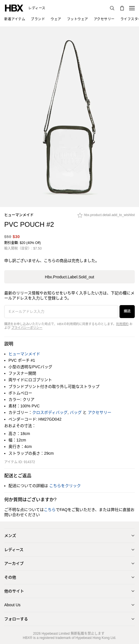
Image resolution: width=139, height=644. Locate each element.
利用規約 (122, 324)
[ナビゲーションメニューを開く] (132, 8)
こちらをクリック (65, 486)
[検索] (112, 8)
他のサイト (14, 591)
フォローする (16, 619)
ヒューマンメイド (19, 215)
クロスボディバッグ (50, 412)
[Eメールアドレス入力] (61, 312)
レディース (37, 8)
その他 (10, 577)
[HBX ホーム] (14, 8)
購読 (127, 311)
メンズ (10, 536)
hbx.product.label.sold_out (69, 277)
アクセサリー (100, 412)
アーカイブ (14, 563)
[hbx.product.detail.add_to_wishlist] (106, 217)
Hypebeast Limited (56, 634)
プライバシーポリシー (27, 328)
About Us (12, 605)
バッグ (76, 412)
